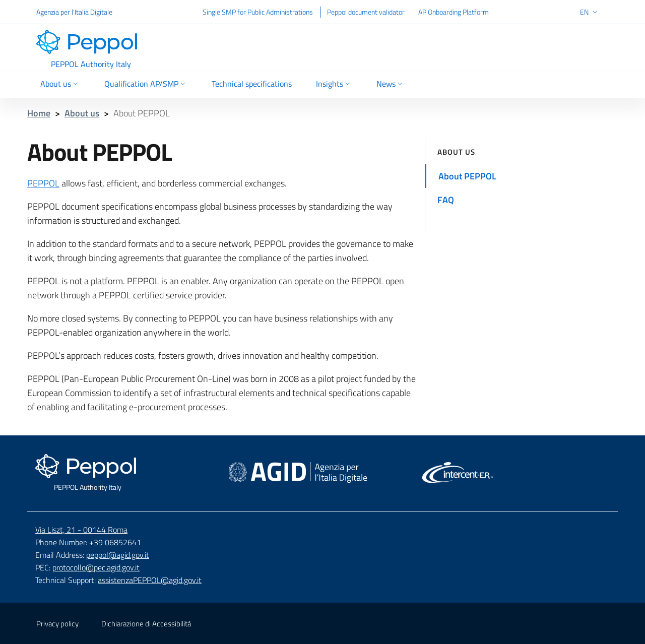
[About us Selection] (64, 85)
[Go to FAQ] (522, 200)
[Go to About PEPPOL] (522, 176)
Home (39, 113)
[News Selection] (386, 85)
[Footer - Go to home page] (88, 473)
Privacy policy (57, 624)
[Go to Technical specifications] (252, 85)
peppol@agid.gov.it (118, 555)
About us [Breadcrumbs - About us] (82, 113)
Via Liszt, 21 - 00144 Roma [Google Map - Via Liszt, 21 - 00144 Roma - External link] (81, 530)
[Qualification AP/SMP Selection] (146, 85)
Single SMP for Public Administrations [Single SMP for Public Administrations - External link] (258, 12)
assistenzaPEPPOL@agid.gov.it (150, 580)
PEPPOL (43, 183)
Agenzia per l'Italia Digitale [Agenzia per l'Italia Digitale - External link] (74, 12)
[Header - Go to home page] (91, 49)
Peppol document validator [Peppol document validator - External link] (366, 12)
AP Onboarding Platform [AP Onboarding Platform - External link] (454, 12)
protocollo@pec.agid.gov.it (96, 567)
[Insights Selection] (334, 85)
